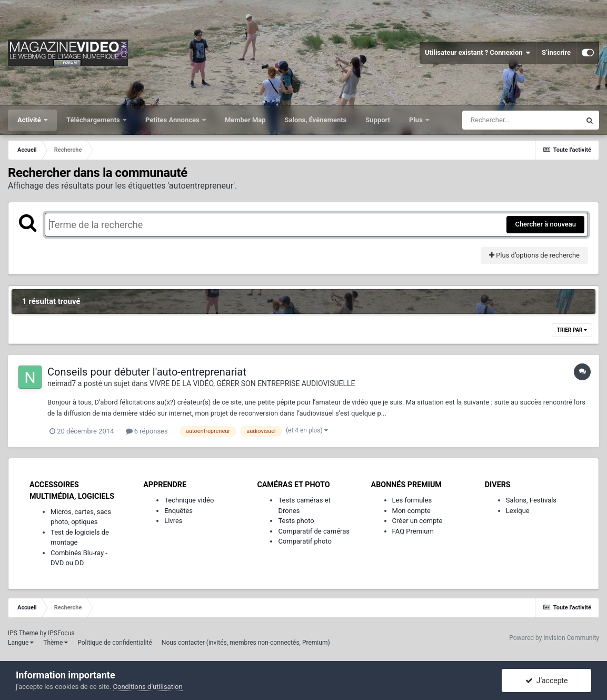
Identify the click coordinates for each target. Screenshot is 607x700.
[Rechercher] (521, 120)
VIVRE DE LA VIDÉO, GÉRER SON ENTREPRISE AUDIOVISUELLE (252, 383)
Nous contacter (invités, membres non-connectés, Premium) (246, 643)
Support (378, 120)
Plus (417, 120)
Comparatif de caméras (314, 531)
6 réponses (147, 431)
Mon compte (411, 511)
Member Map (245, 120)
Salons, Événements (316, 120)
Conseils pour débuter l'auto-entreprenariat (147, 372)
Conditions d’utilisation (148, 687)
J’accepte (547, 681)
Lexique (518, 511)
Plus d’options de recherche (534, 255)
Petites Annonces (173, 120)
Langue (21, 643)
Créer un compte (417, 521)
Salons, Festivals (531, 500)
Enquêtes (178, 511)
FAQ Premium (413, 531)
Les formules (412, 500)
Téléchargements (94, 120)
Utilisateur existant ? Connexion (478, 53)
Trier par (572, 330)
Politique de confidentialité (115, 643)
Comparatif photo (305, 541)
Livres (173, 521)
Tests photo (296, 521)
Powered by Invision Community (554, 638)
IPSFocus (61, 633)
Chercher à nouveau (545, 224)
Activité (30, 120)
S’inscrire (556, 52)
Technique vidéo (189, 500)
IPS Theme (23, 633)
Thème (56, 643)
